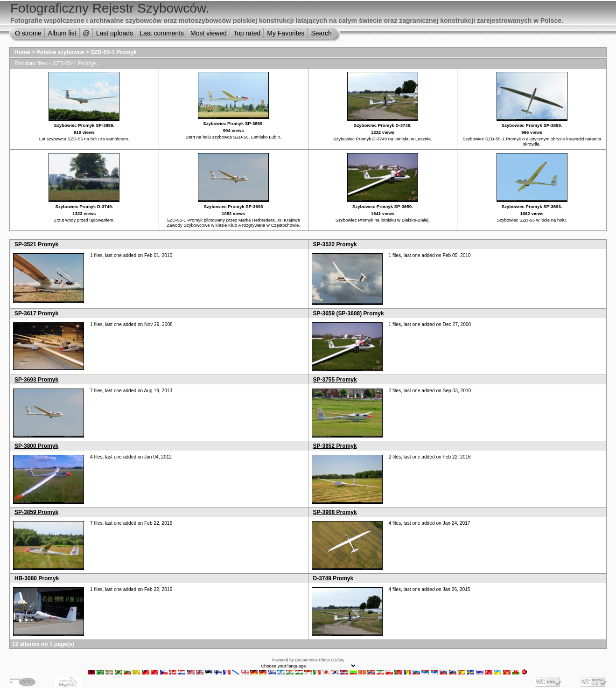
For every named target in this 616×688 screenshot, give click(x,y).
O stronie (28, 33)
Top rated (247, 33)
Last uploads (115, 33)
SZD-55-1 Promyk (114, 52)
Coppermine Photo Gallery (320, 660)
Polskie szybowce (60, 52)
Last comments (162, 33)
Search (321, 33)
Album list (62, 33)
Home (22, 52)
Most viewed (209, 33)
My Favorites (286, 33)
